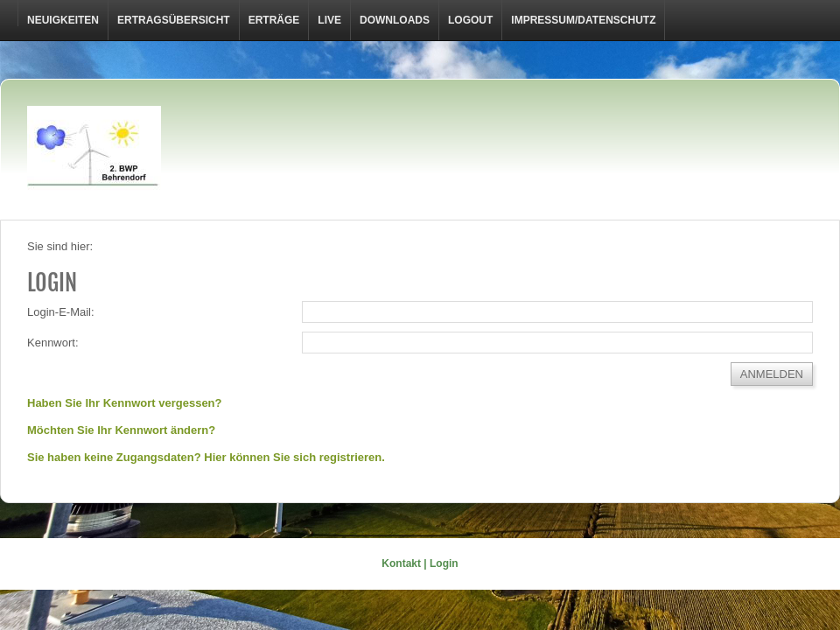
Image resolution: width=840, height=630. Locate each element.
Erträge (274, 20)
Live (329, 20)
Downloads (395, 20)
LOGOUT (470, 20)
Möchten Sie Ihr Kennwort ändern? (121, 430)
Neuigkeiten (63, 20)
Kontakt (401, 563)
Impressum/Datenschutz (583, 20)
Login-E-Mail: (61, 312)
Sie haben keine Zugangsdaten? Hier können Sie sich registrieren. (206, 457)
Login (444, 563)
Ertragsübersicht (174, 20)
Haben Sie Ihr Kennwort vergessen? (125, 403)
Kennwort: (53, 343)
